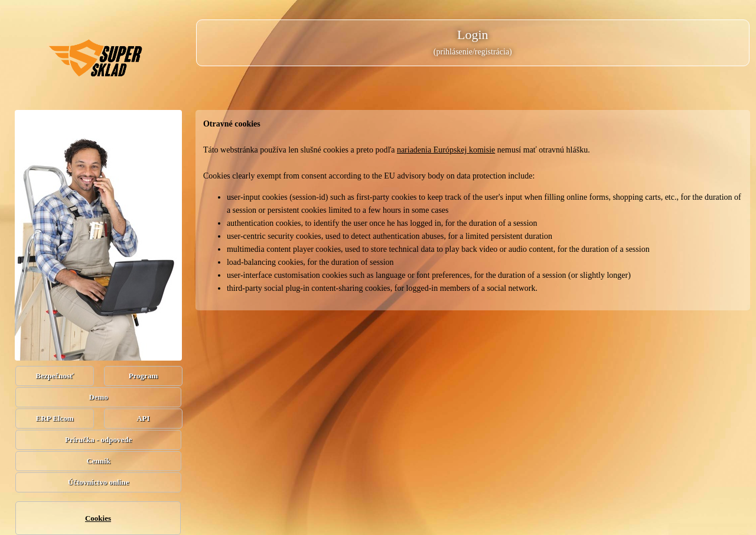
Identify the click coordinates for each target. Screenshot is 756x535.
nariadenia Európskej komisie (446, 150)
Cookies (98, 518)
